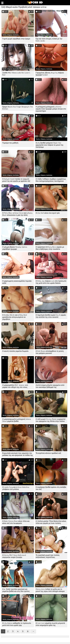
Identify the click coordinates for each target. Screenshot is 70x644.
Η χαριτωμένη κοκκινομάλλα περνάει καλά (17, 282)
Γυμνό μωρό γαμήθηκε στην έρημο (16, 39)
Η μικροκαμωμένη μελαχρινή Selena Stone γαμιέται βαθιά (17, 420)
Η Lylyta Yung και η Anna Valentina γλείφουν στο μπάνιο (16, 488)
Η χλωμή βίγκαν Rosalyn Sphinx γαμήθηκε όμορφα (15, 248)
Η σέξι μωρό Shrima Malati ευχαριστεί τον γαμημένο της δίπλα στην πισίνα (51, 420)
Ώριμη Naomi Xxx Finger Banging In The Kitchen (18, 108)
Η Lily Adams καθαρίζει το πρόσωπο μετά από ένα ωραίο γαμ (17, 624)
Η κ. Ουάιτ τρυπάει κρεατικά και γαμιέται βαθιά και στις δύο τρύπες (16, 590)
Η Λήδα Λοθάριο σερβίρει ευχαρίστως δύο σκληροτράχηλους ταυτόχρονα (51, 180)
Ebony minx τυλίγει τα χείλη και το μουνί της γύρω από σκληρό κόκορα (50, 590)
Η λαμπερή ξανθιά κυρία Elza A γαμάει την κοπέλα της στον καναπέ (51, 316)
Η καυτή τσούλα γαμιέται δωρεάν (15, 351)
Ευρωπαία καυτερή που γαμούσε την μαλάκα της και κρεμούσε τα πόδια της (18, 454)
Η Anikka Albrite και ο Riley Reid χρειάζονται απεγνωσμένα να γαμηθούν (15, 317)
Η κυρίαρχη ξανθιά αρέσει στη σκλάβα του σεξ (51, 488)
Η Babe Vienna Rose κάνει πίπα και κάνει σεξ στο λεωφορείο (16, 522)
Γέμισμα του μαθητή (10, 143)
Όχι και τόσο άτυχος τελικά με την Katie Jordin (49, 40)
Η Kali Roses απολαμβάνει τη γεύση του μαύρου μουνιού (50, 352)
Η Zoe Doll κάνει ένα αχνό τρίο (48, 213)
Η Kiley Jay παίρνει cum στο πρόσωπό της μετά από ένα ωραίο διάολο (51, 282)
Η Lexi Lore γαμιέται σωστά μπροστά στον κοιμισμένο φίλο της (50, 624)
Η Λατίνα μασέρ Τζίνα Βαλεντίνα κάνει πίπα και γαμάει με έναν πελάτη (51, 522)
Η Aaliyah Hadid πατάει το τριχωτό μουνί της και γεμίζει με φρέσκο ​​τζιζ (16, 180)
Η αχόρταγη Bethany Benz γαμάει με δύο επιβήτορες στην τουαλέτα (50, 248)
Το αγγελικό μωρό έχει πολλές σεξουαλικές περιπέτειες (48, 556)
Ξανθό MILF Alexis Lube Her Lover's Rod (16, 74)
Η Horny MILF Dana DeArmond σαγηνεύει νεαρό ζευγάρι (14, 556)
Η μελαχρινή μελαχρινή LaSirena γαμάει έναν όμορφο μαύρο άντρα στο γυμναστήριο (51, 109)
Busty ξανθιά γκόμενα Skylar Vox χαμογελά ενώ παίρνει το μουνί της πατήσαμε (50, 145)
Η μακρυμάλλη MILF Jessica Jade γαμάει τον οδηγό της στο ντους (15, 386)
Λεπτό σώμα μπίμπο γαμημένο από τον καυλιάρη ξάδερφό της (50, 386)
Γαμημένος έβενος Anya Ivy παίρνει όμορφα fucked (50, 74)
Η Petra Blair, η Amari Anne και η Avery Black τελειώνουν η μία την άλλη (17, 214)
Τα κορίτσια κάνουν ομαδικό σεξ (48, 453)
